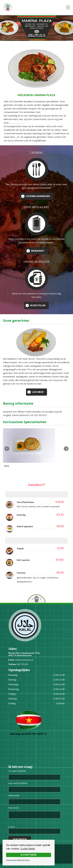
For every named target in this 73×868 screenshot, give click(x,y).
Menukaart (35, 251)
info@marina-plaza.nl (24, 660)
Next (66, 449)
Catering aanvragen (35, 196)
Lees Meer (35, 392)
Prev (7, 449)
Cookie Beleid (28, 849)
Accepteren (29, 855)
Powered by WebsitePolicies (18, 860)
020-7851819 (23, 664)
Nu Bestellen (36, 305)
